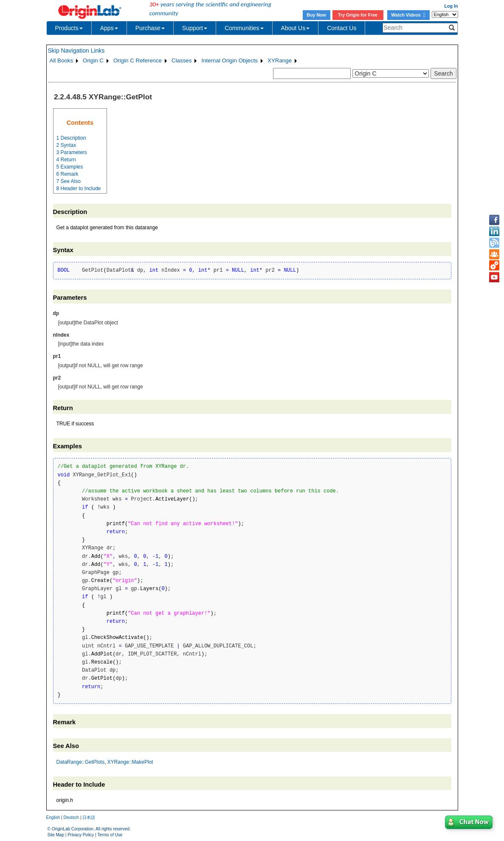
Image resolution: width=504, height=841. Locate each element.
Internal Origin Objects (229, 60)
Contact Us (342, 28)
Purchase (150, 28)
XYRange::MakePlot (130, 762)
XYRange (280, 60)
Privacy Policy (81, 835)
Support (195, 28)
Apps (109, 28)
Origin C (93, 60)
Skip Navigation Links (76, 51)
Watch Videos (408, 15)
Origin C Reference (138, 60)
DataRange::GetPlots (80, 762)
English (53, 817)
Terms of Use (110, 835)
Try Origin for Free (358, 15)
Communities (244, 28)
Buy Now (316, 15)
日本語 (89, 817)
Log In (451, 6)
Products (69, 28)
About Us (296, 28)
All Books (62, 60)
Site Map (56, 835)
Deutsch (71, 817)
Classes (182, 60)
